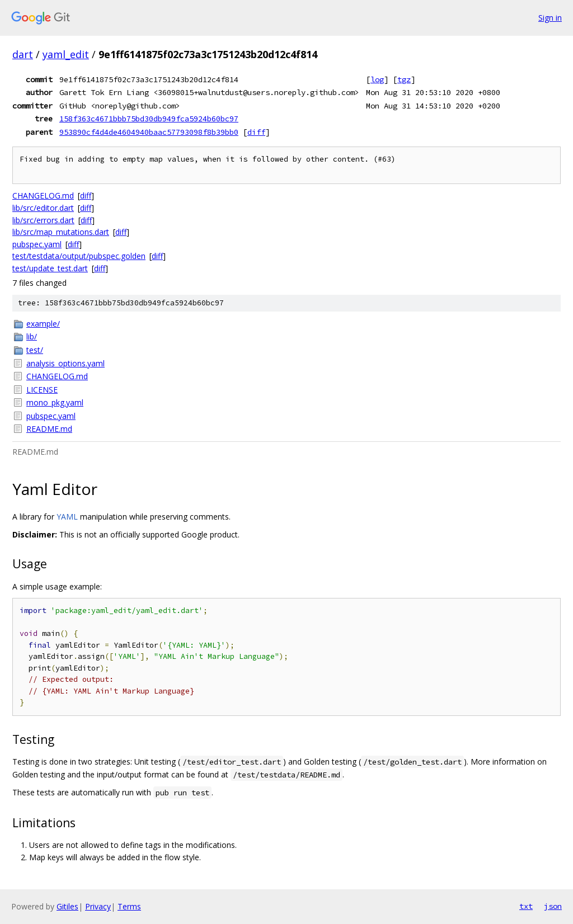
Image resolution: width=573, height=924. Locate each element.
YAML (67, 517)
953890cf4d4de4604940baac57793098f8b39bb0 (149, 132)
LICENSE (42, 390)
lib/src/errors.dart (43, 220)
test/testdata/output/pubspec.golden (79, 256)
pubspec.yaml (37, 244)
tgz (404, 79)
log (377, 79)
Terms (129, 906)
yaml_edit (66, 54)
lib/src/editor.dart (43, 208)
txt (526, 906)
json (553, 906)
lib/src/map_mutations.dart (61, 232)
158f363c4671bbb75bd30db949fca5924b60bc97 (149, 119)
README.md (49, 429)
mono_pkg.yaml (55, 402)
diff (256, 132)
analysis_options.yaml (65, 363)
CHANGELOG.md (43, 195)
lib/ (32, 336)
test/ (35, 350)
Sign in (550, 18)
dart (23, 54)
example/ (43, 324)
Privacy (98, 906)
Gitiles (67, 906)
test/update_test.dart (50, 268)
